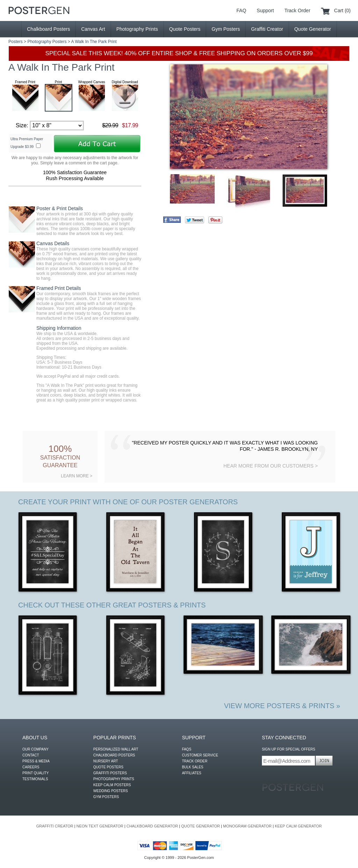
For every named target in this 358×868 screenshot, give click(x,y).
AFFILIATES (191, 773)
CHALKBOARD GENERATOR (152, 826)
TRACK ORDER (195, 761)
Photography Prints (137, 29)
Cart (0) (342, 10)
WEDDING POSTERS (111, 791)
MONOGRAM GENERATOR (247, 826)
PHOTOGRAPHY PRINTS (114, 779)
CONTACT (31, 755)
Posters (16, 42)
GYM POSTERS (106, 797)
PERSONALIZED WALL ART (116, 749)
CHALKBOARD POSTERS (114, 755)
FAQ (241, 10)
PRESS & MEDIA (36, 761)
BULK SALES (192, 767)
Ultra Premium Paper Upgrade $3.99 (27, 143)
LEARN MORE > (77, 476)
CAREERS (31, 767)
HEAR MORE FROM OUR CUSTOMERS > (271, 466)
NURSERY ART (106, 761)
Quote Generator (313, 29)
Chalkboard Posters (48, 29)
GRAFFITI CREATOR (55, 826)
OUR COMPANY (35, 749)
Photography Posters (47, 42)
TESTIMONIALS (35, 779)
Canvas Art (93, 29)
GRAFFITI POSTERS (110, 773)
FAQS (187, 749)
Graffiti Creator (267, 29)
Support (265, 10)
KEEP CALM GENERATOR (298, 826)
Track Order (297, 10)
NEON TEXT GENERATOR (100, 826)
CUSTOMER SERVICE (200, 755)
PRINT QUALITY (35, 773)
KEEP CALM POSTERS (112, 785)
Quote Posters (185, 29)
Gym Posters (226, 29)
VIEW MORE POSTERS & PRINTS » (282, 706)
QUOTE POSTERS (108, 767)
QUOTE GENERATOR (201, 826)
